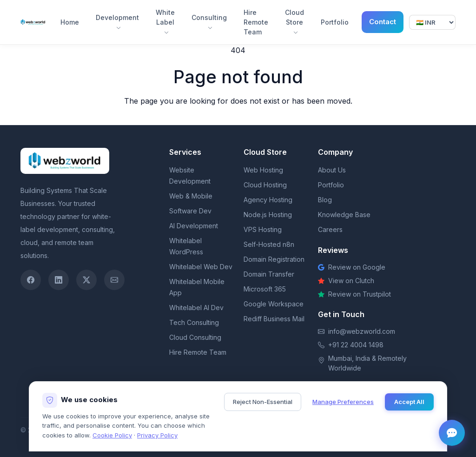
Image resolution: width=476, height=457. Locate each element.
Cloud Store (294, 22)
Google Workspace (274, 304)
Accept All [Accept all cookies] (409, 402)
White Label (165, 22)
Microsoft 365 (265, 289)
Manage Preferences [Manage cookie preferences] (343, 402)
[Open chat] (452, 433)
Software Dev (190, 211)
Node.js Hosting (268, 215)
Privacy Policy (157, 435)
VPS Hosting (263, 229)
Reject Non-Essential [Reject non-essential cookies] (263, 402)
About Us (332, 170)
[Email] (114, 280)
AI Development (194, 226)
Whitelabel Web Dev (201, 267)
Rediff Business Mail (274, 319)
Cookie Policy (112, 435)
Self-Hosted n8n (269, 244)
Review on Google (352, 267)
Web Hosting (263, 170)
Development (117, 22)
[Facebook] (31, 280)
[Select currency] (432, 22)
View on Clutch (346, 281)
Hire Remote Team (256, 22)
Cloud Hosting (265, 185)
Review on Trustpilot (354, 294)
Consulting (209, 22)
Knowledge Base (344, 215)
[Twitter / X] (86, 280)
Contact (383, 22)
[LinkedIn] (59, 280)
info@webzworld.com (362, 331)
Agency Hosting (268, 200)
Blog (325, 200)
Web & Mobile (191, 196)
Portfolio (335, 22)
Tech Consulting (194, 322)
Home (70, 22)
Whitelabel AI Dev (196, 308)
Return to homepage (238, 119)
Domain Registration (274, 259)
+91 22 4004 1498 (356, 345)
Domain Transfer (269, 274)
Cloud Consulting (195, 337)
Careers (330, 229)
